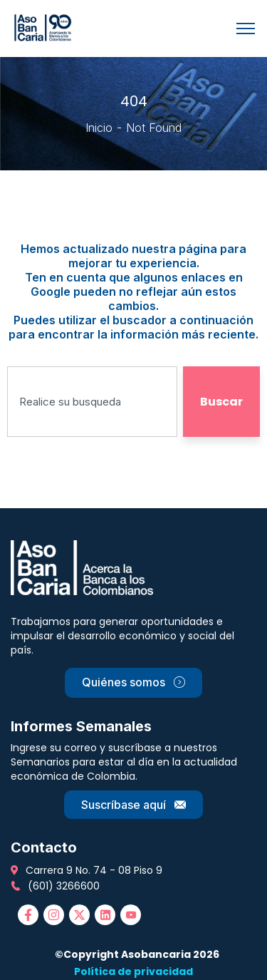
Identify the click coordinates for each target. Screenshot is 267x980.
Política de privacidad (133, 971)
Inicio (99, 128)
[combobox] (92, 402)
